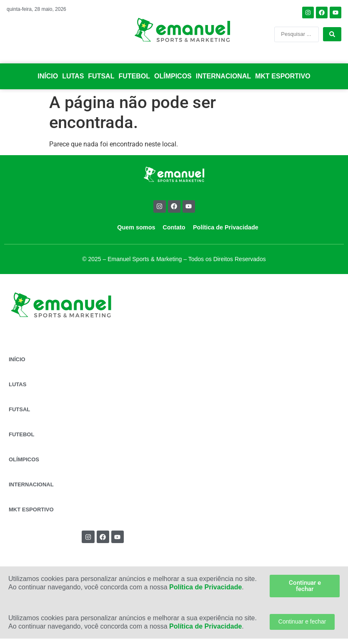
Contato (174, 227)
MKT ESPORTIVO (283, 76)
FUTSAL (101, 76)
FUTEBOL (134, 76)
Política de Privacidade (226, 227)
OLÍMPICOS (173, 76)
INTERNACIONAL (223, 76)
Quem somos (136, 227)
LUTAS (73, 76)
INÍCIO (48, 76)
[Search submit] (332, 34)
